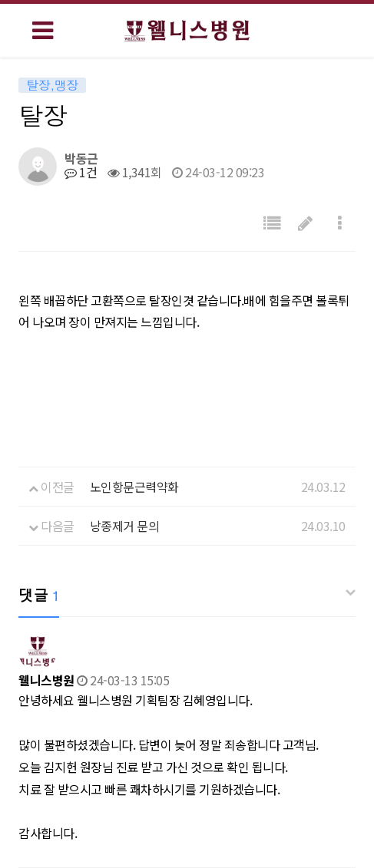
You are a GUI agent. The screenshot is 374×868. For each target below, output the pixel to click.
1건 (81, 172)
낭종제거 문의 (125, 526)
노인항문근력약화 (134, 487)
